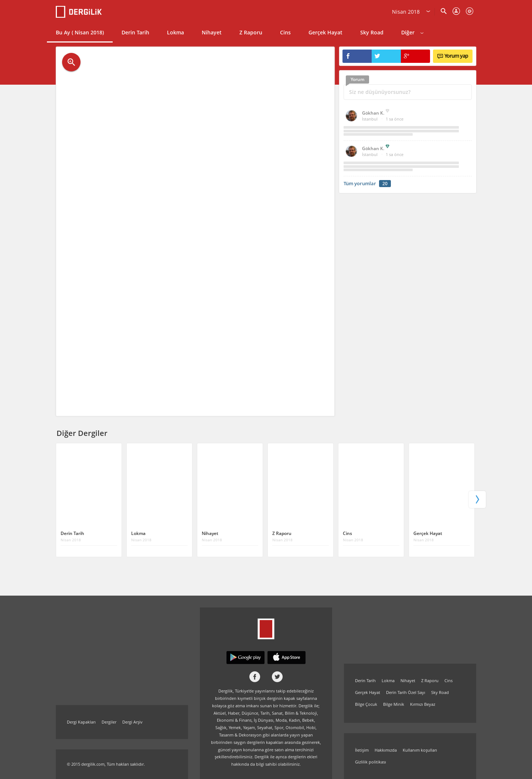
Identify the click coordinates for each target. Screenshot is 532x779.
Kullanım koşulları (420, 750)
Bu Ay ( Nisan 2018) (80, 32)
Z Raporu (251, 32)
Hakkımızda (386, 750)
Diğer (412, 32)
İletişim (362, 750)
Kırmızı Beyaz (423, 704)
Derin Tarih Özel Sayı (406, 692)
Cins (285, 32)
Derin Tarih (135, 32)
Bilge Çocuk (366, 704)
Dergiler (109, 722)
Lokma (175, 32)
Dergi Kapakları (81, 722)
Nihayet (212, 32)
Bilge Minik (394, 704)
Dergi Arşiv (132, 722)
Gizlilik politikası (371, 762)
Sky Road (372, 32)
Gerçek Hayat (325, 32)
